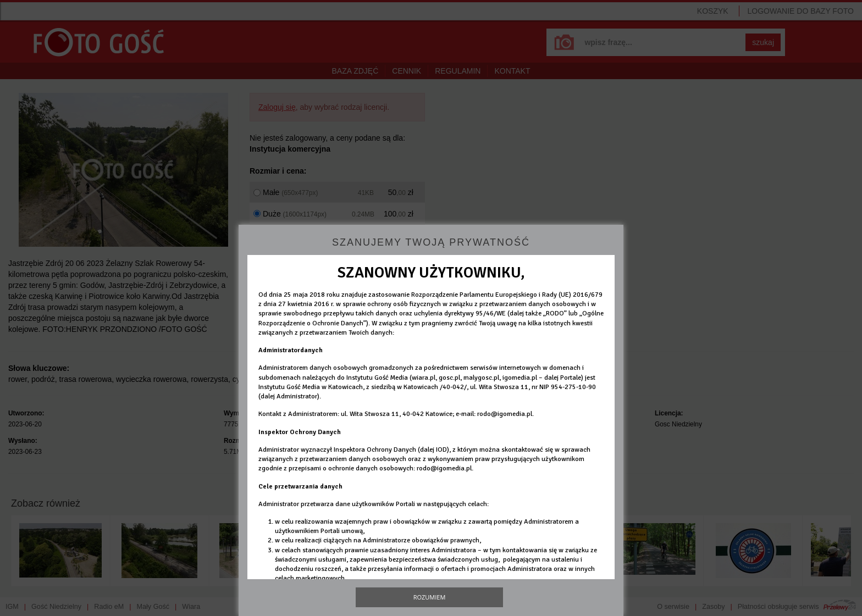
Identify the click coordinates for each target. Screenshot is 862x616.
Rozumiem (430, 597)
